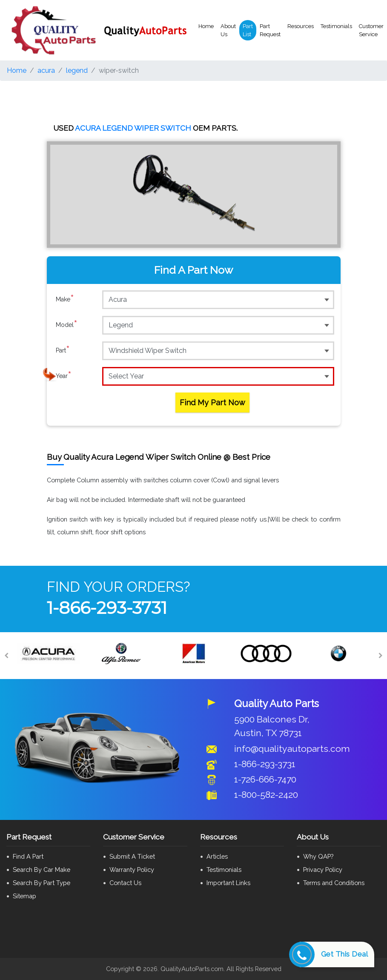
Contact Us (125, 883)
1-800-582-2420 (266, 795)
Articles (217, 856)
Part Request (270, 30)
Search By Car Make (42, 870)
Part (63, 350)
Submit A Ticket (132, 856)
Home (206, 26)
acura (46, 70)
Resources (301, 26)
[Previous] (6, 656)
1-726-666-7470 (265, 779)
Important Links (228, 883)
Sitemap (24, 896)
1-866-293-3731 (107, 608)
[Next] (381, 656)
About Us (228, 30)
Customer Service (371, 30)
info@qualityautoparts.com (292, 749)
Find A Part (28, 856)
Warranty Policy (132, 870)
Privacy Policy (323, 870)
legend (77, 70)
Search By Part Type (42, 883)
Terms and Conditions (334, 883)
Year (64, 376)
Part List (248, 30)
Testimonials (336, 26)
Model (67, 325)
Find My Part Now (212, 403)
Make (65, 299)
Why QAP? (318, 856)
